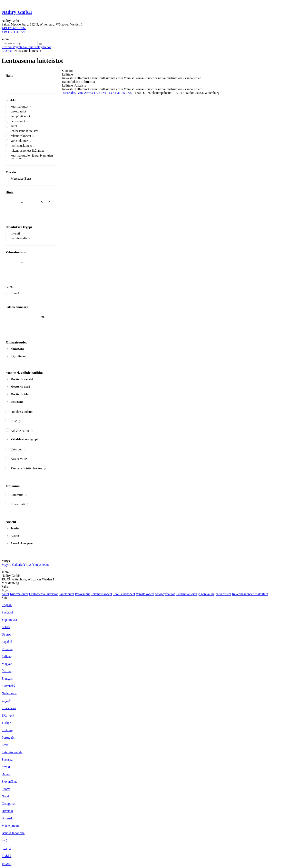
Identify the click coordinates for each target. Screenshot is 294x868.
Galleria (17, 565)
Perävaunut (82, 594)
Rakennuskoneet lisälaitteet (250, 594)
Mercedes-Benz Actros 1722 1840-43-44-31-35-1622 (98, 93)
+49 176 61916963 (14, 28)
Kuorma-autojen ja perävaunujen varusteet (203, 594)
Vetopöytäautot (165, 594)
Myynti (6, 565)
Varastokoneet (145, 594)
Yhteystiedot (40, 565)
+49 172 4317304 (13, 32)
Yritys (27, 565)
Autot (5, 594)
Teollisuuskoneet (124, 594)
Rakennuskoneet (101, 594)
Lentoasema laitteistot (43, 594)
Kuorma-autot (19, 594)
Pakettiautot (66, 594)
